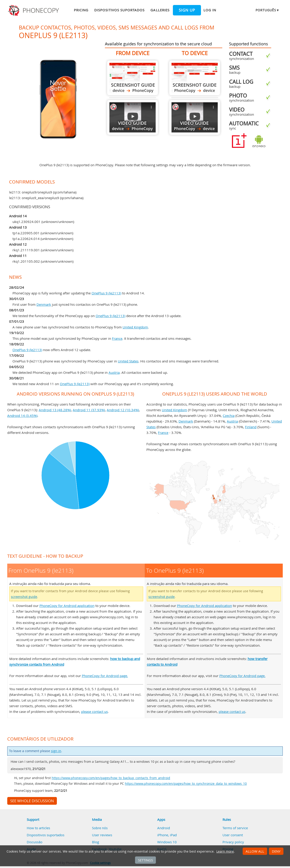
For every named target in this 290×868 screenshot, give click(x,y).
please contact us (94, 712)
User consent (233, 835)
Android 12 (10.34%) (123, 410)
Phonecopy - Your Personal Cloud (34, 10)
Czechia (229, 416)
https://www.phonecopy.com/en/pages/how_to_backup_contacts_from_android (111, 778)
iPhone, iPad (167, 835)
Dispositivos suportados (119, 10)
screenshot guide (24, 597)
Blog (95, 842)
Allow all (255, 851)
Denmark (44, 304)
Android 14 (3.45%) (22, 416)
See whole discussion (32, 801)
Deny (276, 851)
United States (128, 361)
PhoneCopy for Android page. (105, 676)
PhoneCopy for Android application (67, 606)
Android (164, 828)
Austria (114, 372)
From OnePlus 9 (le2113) (133, 78)
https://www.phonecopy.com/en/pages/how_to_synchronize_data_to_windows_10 (186, 784)
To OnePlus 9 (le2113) (195, 78)
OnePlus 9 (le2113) (106, 293)
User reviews (102, 835)
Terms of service (235, 828)
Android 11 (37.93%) (89, 410)
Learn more (225, 851)
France (117, 338)
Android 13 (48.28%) (55, 410)
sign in (56, 751)
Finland (251, 427)
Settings (145, 860)
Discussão (35, 842)
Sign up (187, 10)
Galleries (160, 10)
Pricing (81, 10)
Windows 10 (167, 842)
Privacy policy (233, 842)
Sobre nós (100, 828)
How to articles (38, 828)
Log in (210, 10)
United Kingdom (135, 327)
